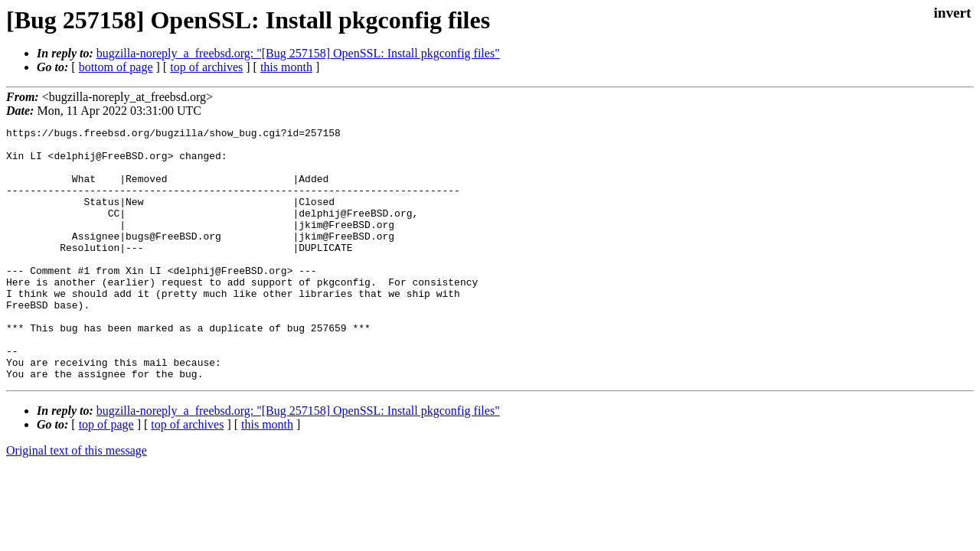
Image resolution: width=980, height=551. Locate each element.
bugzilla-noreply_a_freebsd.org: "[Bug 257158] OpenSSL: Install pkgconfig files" (298, 53)
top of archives (206, 67)
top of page (106, 475)
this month (286, 67)
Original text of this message (77, 501)
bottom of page (116, 67)
